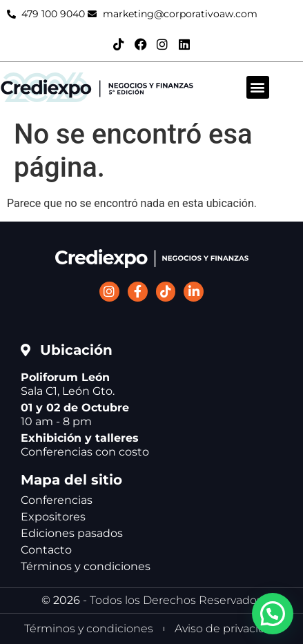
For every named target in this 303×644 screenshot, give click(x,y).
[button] (258, 87)
